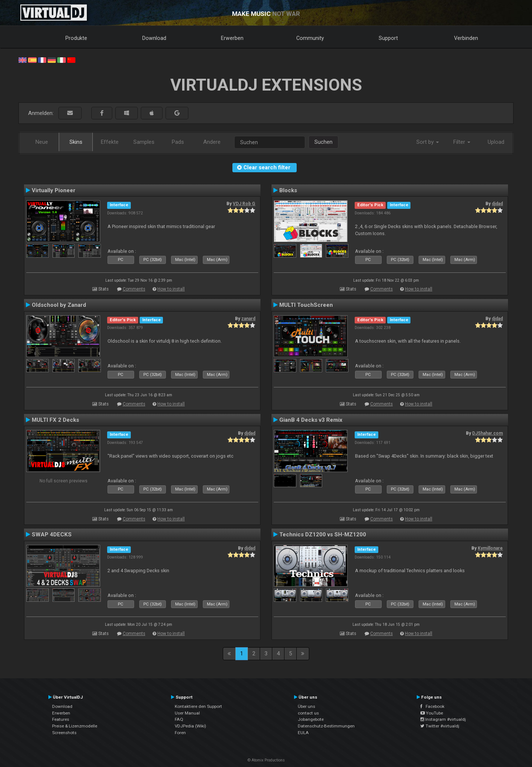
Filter (462, 142)
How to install (171, 289)
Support (388, 38)
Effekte (110, 142)
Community (310, 38)
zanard (248, 319)
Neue (42, 142)
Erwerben (232, 38)
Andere (212, 142)
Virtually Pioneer (54, 190)
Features (61, 719)
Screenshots (64, 733)
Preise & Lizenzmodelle (75, 726)
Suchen (323, 142)
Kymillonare (490, 548)
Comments (134, 289)
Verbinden (466, 38)
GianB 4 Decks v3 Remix (311, 420)
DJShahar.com (487, 433)
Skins (76, 142)
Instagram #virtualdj (443, 719)
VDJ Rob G (244, 204)
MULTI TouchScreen (306, 305)
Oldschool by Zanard (59, 305)
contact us (308, 713)
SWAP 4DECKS (52, 534)
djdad (497, 204)
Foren (180, 733)
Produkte (76, 38)
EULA (303, 733)
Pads (178, 142)
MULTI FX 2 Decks (55, 420)
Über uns (306, 706)
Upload (496, 142)
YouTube (432, 713)
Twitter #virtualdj (440, 726)
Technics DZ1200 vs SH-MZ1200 (323, 534)
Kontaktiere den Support (198, 706)
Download (154, 38)
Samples (144, 142)
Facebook (432, 706)
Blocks (288, 190)
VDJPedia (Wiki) (190, 726)
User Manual (187, 713)
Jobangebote (311, 719)
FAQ (179, 719)
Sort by (428, 142)
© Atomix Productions (266, 760)
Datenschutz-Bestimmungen (326, 726)
